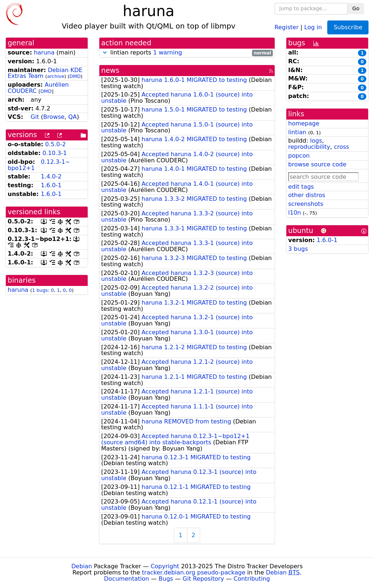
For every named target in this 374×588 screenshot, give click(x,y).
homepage (304, 123)
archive (56, 76)
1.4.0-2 (51, 176)
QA (73, 117)
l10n (295, 213)
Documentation (127, 579)
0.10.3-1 (55, 153)
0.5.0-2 (56, 144)
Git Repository (203, 579)
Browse (54, 117)
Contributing (252, 579)
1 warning (167, 52)
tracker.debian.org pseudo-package (194, 572)
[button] (105, 52)
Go (356, 8)
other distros (307, 195)
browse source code (317, 164)
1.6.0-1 (51, 185)
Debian (82, 566)
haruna (44, 52)
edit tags (301, 187)
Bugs (166, 579)
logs (316, 141)
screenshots (306, 204)
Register (287, 27)
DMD (75, 76)
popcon (299, 156)
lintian (297, 132)
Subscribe (348, 27)
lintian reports (187, 53)
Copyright (165, 566)
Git (35, 117)
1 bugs (40, 290)
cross (341, 147)
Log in (313, 27)
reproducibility (309, 147)
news (110, 70)
